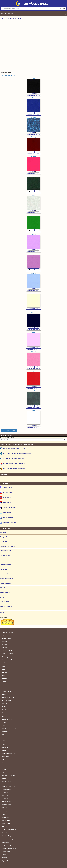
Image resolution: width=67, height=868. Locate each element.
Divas (3, 676)
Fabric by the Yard (6, 565)
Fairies (4, 685)
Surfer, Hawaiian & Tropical (9, 753)
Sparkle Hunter (33, 391)
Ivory (34, 196)
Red (34, 371)
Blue (33, 98)
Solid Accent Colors (8, 76)
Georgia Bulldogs (7, 820)
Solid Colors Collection (8, 523)
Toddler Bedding (5, 592)
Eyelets (4, 682)
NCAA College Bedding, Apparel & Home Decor (15, 453)
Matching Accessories (7, 579)
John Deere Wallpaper (8, 839)
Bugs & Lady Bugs (7, 651)
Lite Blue (34, 274)
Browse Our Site (7, 13)
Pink (33, 332)
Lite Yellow (33, 293)
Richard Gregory (6, 518)
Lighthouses (5, 704)
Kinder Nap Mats (5, 574)
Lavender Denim (33, 254)
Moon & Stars (6, 710)
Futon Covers (4, 569)
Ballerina (4, 641)
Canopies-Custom (6, 537)
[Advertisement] (33, 33)
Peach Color (5, 814)
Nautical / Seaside (7, 719)
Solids (3, 741)
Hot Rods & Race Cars (8, 697)
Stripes (4, 750)
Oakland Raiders (6, 823)
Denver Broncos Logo (8, 833)
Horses (4, 694)
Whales (4, 778)
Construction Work (7, 660)
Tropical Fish (5, 769)
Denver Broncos (6, 802)
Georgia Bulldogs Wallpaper (10, 836)
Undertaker (5, 827)
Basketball (5, 647)
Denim (4, 669)
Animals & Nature (7, 638)
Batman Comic (6, 852)
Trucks (4, 772)
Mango (4, 707)
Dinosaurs (5, 858)
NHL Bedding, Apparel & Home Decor (13, 469)
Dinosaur (4, 672)
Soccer (4, 738)
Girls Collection (6, 497)
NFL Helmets (5, 864)
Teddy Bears (5, 757)
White (34, 410)
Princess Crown (6, 789)
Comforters (4, 541)
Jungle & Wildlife (6, 700)
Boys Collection (6, 492)
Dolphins (4, 679)
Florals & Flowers (7, 688)
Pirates (4, 722)
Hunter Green (34, 176)
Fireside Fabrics (6, 487)
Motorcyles (5, 713)
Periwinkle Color (6, 805)
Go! (65, 440)
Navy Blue (33, 313)
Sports (4, 744)
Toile (3, 760)
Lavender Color (6, 795)
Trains (3, 766)
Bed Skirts (3, 532)
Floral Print (5, 792)
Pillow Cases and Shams (7, 588)
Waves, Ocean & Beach (8, 775)
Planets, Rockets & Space (9, 729)
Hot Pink (34, 156)
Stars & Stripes (6, 747)
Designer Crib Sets (6, 551)
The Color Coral (6, 845)
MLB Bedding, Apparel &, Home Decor (13, 459)
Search (63, 9)
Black (33, 78)
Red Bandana (6, 842)
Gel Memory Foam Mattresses (9, 478)
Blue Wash (34, 117)
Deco (3, 666)
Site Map (3, 613)
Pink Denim (33, 352)
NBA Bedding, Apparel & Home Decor (13, 464)
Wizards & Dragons (7, 782)
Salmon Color (6, 817)
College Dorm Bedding (8, 508)
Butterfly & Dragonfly (7, 654)
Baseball (4, 644)
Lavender (33, 235)
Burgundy (34, 137)
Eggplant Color (6, 861)
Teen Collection (6, 503)
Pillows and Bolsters (6, 583)
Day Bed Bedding (5, 555)
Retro (3, 735)
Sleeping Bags (4, 602)
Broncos (4, 855)
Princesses (5, 732)
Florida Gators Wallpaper (9, 830)
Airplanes (4, 635)
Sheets (2, 597)
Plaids (3, 725)
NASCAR (4, 716)
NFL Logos (5, 811)
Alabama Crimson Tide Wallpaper (11, 848)
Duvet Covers (4, 560)
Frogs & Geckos (6, 691)
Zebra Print (5, 798)
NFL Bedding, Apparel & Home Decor (12, 448)
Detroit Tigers (5, 808)
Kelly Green (34, 215)
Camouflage (5, 657)
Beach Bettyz (5, 513)
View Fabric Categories (9, 431)
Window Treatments (6, 606)
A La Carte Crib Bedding (7, 546)
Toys (3, 763)
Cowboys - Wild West (8, 663)
